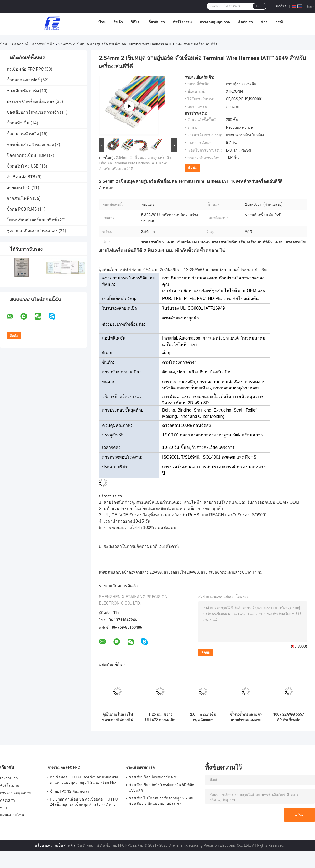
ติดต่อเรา (245, 22)
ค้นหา (259, 6)
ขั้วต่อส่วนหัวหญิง (23, 134)
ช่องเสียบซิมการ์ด (23, 91)
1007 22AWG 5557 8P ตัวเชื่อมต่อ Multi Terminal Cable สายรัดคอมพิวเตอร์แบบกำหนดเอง (288, 717)
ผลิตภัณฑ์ (20, 44)
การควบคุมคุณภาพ (215, 22)
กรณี (279, 22)
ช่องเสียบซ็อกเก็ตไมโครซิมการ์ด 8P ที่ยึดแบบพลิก (161, 788)
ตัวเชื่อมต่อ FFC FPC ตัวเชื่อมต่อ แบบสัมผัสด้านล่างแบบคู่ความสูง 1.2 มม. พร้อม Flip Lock (84, 781)
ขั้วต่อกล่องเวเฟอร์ (23, 80)
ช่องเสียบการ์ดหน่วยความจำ (33, 112)
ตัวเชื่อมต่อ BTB (21, 177)
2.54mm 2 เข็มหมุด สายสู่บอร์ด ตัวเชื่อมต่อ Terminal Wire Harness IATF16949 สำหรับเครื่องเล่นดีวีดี (135, 163)
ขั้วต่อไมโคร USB (23, 166)
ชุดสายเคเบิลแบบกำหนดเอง (32, 231)
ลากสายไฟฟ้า (43, 44)
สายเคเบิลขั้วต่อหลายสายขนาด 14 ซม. (232, 572)
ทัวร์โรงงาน (182, 22)
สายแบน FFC (19, 188)
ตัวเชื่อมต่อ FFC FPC (25, 69)
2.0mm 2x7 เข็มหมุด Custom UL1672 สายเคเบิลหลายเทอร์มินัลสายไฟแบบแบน (203, 717)
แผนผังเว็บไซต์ (12, 815)
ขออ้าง (281, 6)
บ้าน (102, 22)
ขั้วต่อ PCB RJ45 (22, 209)
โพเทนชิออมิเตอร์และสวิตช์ (32, 220)
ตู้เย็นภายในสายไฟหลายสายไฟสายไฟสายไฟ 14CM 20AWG (118, 717)
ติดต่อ (192, 168)
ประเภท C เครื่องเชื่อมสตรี (30, 102)
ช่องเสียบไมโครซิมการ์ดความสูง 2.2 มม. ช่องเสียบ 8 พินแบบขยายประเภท (161, 801)
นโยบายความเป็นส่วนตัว (55, 845)
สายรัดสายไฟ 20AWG (181, 572)
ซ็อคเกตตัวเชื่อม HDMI (27, 155)
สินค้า (118, 22)
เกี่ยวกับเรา (156, 22)
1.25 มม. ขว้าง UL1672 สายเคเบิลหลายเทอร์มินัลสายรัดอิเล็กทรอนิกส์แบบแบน (160, 717)
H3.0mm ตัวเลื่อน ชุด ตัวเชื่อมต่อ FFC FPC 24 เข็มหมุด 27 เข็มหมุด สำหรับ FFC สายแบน (84, 803)
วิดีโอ (135, 22)
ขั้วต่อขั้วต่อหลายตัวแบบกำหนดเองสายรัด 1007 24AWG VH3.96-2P (246, 717)
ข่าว (264, 22)
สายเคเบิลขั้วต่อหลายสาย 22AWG (135, 572)
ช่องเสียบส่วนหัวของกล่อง (30, 145)
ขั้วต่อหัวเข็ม (18, 123)
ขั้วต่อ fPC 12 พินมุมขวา (69, 791)
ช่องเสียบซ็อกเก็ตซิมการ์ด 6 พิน (154, 777)
